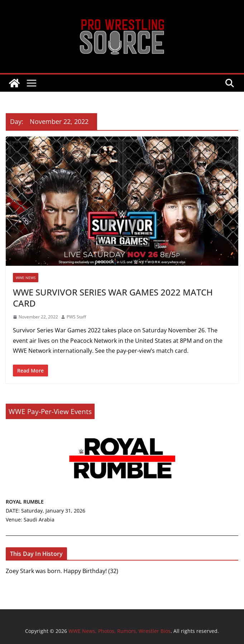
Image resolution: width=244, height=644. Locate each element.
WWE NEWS (26, 278)
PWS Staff (76, 317)
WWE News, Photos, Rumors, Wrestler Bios (122, 60)
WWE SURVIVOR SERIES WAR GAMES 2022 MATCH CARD (113, 298)
